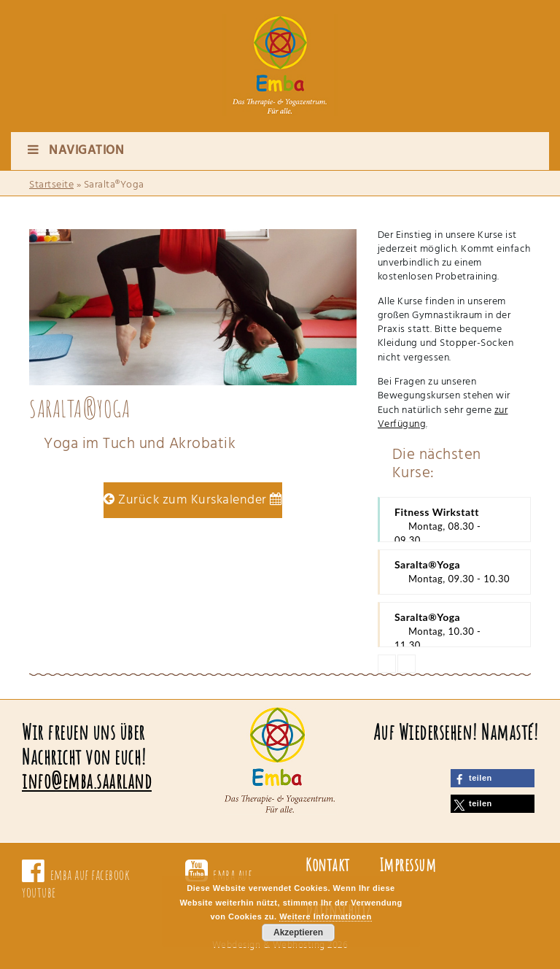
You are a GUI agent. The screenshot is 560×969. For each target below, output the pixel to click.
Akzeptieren (298, 933)
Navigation (75, 151)
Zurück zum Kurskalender (193, 500)
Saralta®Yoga (455, 572)
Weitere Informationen (325, 916)
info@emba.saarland (87, 781)
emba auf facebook (90, 875)
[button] (493, 778)
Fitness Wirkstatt (455, 524)
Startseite (51, 185)
